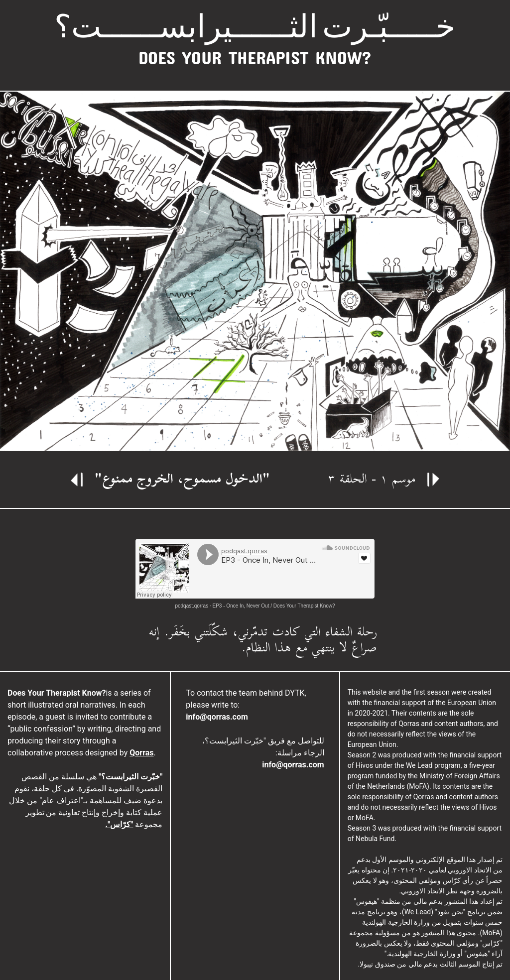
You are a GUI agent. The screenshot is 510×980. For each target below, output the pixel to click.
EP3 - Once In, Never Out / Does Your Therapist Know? (274, 606)
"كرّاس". (120, 824)
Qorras (141, 753)
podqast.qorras (191, 606)
